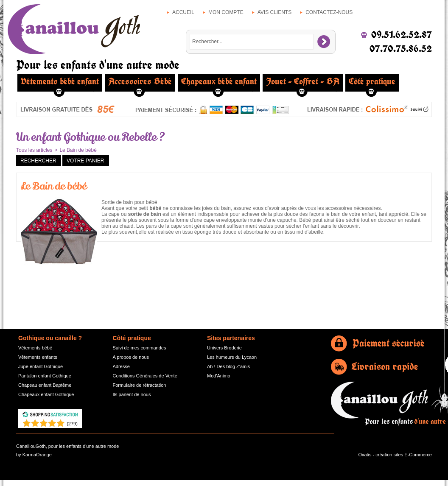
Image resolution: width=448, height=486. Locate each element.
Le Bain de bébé (78, 150)
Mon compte (226, 12)
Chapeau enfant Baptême (45, 385)
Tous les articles (34, 150)
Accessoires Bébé (140, 81)
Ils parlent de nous (132, 394)
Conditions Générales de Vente (145, 376)
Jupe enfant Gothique (41, 366)
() (72, 424)
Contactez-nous (329, 12)
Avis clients (274, 12)
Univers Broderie (224, 348)
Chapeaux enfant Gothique (46, 394)
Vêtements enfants (38, 357)
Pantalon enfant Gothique (45, 376)
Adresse (121, 366)
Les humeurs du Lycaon (232, 357)
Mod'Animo (219, 376)
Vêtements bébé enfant (60, 81)
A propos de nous (131, 357)
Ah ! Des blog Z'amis (228, 366)
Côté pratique (372, 81)
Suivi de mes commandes (140, 348)
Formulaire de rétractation (140, 385)
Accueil (183, 12)
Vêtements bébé (35, 348)
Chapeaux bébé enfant (219, 81)
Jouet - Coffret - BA (303, 81)
